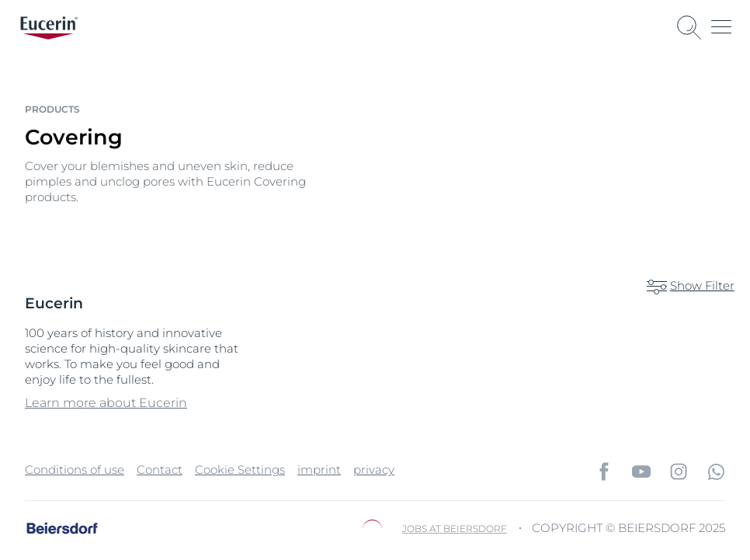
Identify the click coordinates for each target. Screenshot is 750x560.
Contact (160, 469)
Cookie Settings (240, 469)
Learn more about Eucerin (106, 402)
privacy (374, 469)
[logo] (49, 28)
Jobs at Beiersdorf (455, 528)
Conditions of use (75, 469)
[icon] (604, 471)
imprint (319, 469)
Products (52, 109)
